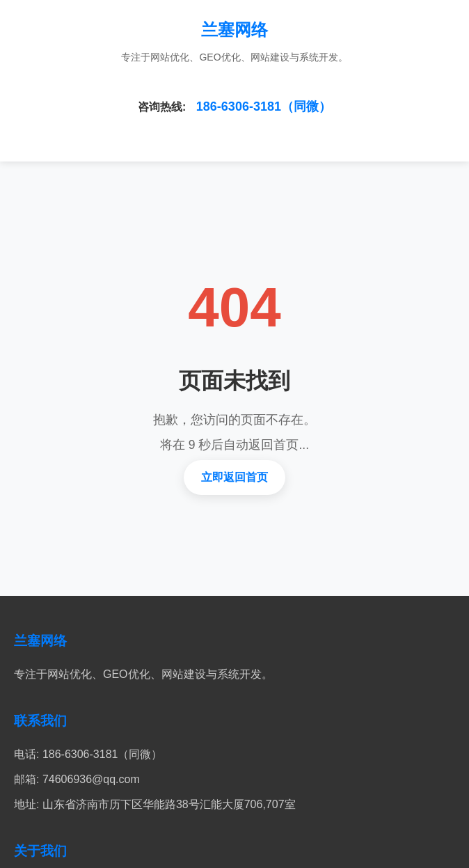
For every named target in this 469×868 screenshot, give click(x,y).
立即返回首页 (234, 477)
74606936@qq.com (91, 779)
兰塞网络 (234, 30)
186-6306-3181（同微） (264, 106)
